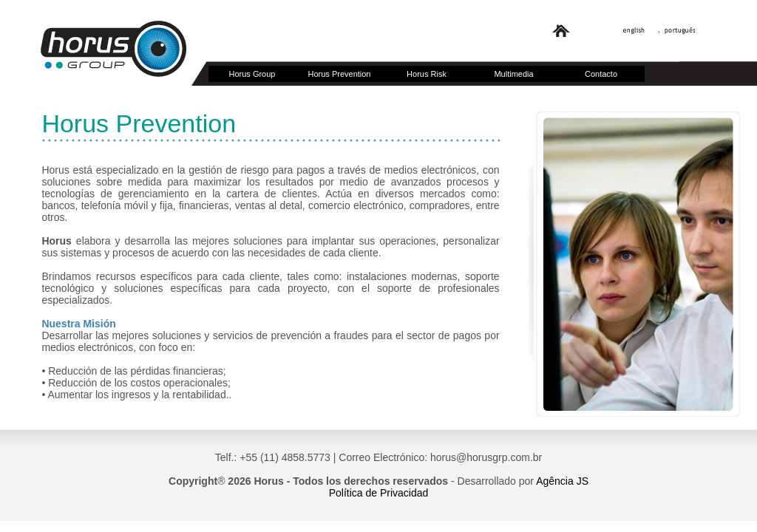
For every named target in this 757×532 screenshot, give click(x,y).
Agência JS (562, 481)
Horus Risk (427, 74)
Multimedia (513, 74)
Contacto (601, 74)
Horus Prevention (340, 74)
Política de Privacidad (379, 493)
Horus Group (252, 74)
